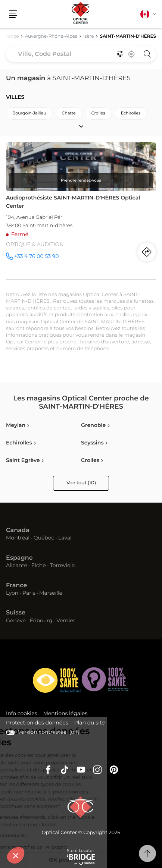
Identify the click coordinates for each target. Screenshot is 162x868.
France (16, 586)
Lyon (12, 593)
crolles (98, 114)
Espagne (19, 558)
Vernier (66, 621)
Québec (44, 538)
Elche (39, 566)
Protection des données (37, 724)
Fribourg (41, 621)
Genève (16, 621)
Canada (18, 531)
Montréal (18, 538)
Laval (65, 538)
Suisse (16, 613)
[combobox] (81, 54)
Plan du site (90, 723)
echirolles (131, 114)
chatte (69, 114)
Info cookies (21, 714)
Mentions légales (65, 714)
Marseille (51, 593)
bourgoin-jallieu (29, 114)
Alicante (17, 566)
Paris (29, 593)
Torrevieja (62, 566)
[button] (16, 855)
